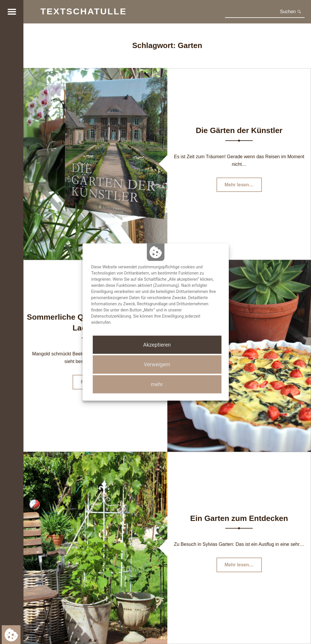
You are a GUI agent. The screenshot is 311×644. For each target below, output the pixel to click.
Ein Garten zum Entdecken (239, 518)
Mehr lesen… (243, 186)
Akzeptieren (157, 345)
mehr (157, 384)
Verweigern (157, 364)
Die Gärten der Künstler (239, 130)
